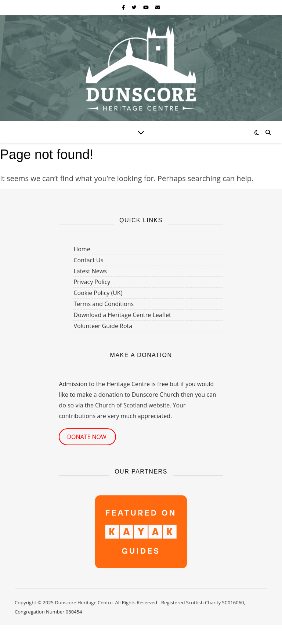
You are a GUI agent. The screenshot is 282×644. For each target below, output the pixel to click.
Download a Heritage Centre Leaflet (122, 315)
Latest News (90, 271)
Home (82, 249)
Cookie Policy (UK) (98, 293)
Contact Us (88, 260)
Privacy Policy (92, 282)
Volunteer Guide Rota (103, 326)
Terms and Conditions (104, 304)
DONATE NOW (87, 437)
